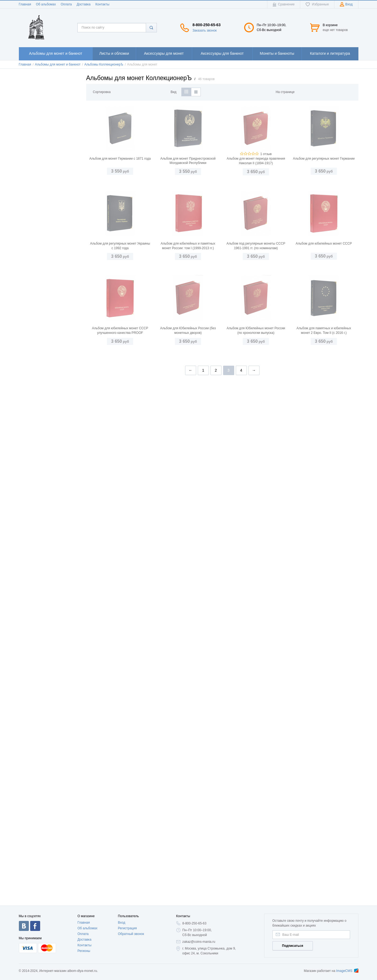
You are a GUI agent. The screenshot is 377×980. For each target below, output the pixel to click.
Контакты (102, 4)
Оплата (66, 4)
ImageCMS (347, 971)
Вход (121, 923)
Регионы (84, 951)
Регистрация (127, 928)
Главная (25, 4)
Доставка (84, 4)
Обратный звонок (131, 934)
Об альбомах (46, 4)
